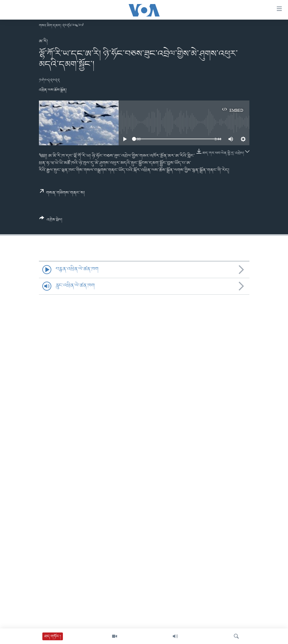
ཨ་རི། (43, 41)
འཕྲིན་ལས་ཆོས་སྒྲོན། (53, 90)
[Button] (51, 221)
